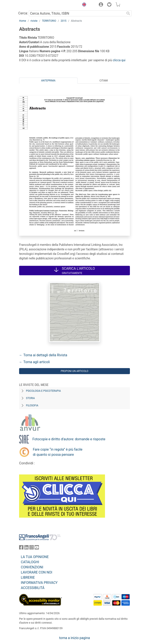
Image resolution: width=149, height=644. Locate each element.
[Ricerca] (128, 13)
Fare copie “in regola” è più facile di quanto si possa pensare (58, 452)
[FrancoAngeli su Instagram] (32, 548)
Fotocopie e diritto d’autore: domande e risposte (69, 439)
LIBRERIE (28, 577)
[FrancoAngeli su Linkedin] (26, 548)
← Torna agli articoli (34, 362)
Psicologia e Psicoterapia (43, 391)
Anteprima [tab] (48, 81)
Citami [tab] (104, 81)
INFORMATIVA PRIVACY (39, 583)
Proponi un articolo (75, 371)
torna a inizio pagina (74, 638)
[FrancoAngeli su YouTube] (37, 548)
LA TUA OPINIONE (35, 557)
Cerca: (23, 13)
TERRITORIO (49, 21)
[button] (83, 5)
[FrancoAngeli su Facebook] (21, 548)
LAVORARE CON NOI (36, 572)
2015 (63, 21)
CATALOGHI (30, 562)
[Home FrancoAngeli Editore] (34, 5)
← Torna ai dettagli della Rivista (43, 355)
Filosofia (32, 405)
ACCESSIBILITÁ (33, 588)
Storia (30, 398)
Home (23, 21)
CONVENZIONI (32, 567)
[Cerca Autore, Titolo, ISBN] (77, 13)
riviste (34, 21)
